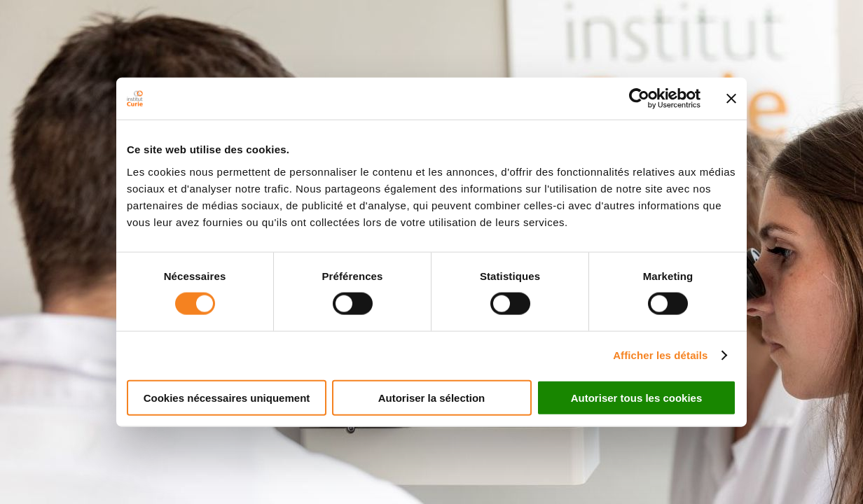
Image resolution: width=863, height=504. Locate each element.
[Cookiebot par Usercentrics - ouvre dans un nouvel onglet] (639, 99)
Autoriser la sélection (432, 397)
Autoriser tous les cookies (637, 397)
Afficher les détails (660, 355)
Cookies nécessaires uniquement (227, 397)
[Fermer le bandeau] (731, 99)
